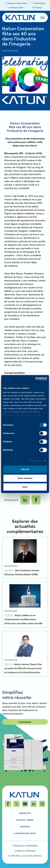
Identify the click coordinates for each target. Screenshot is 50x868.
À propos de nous (25, 833)
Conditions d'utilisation (25, 851)
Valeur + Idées (25, 820)
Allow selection (25, 478)
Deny (25, 487)
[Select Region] (16, 8)
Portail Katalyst (38, 3)
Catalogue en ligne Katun (16, 3)
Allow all (25, 469)
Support (25, 827)
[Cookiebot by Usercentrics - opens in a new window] (36, 379)
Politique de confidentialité (25, 846)
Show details (36, 461)
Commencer (25, 738)
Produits (25, 813)
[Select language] (37, 8)
